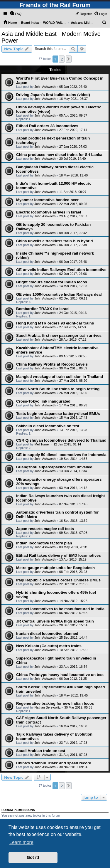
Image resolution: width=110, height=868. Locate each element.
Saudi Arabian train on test (41, 751)
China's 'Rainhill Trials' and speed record (54, 763)
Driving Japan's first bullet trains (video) (53, 95)
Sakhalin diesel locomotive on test (48, 426)
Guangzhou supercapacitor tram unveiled (54, 467)
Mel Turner (42, 444)
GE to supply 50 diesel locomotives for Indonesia (61, 455)
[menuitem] (16, 14)
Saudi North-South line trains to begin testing (58, 389)
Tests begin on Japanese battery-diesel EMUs (58, 414)
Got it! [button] (33, 857)
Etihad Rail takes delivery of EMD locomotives (59, 555)
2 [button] (62, 59)
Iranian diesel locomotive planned (47, 634)
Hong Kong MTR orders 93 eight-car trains (55, 323)
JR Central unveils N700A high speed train (55, 621)
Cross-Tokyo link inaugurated (43, 401)
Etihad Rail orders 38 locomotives (47, 126)
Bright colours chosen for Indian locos (52, 282)
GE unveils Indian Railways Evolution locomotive (61, 270)
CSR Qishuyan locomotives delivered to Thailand (61, 440)
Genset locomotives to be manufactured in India (60, 609)
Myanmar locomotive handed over (47, 200)
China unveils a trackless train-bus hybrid (55, 241)
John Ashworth (45, 87)
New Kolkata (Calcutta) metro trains (49, 646)
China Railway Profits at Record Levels (52, 364)
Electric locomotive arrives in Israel (49, 212)
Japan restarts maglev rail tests (45, 529)
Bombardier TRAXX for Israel (43, 309)
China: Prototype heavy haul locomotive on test (60, 675)
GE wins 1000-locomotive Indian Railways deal (59, 294)
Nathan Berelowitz (47, 707)
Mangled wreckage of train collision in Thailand (60, 377)
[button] (69, 59)
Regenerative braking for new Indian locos (55, 703)
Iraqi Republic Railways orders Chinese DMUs (58, 580)
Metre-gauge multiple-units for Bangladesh (55, 568)
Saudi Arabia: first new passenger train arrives (59, 335)
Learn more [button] (21, 842)
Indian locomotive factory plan (44, 543)
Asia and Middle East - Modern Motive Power (51, 37)
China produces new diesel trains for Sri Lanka (59, 155)
